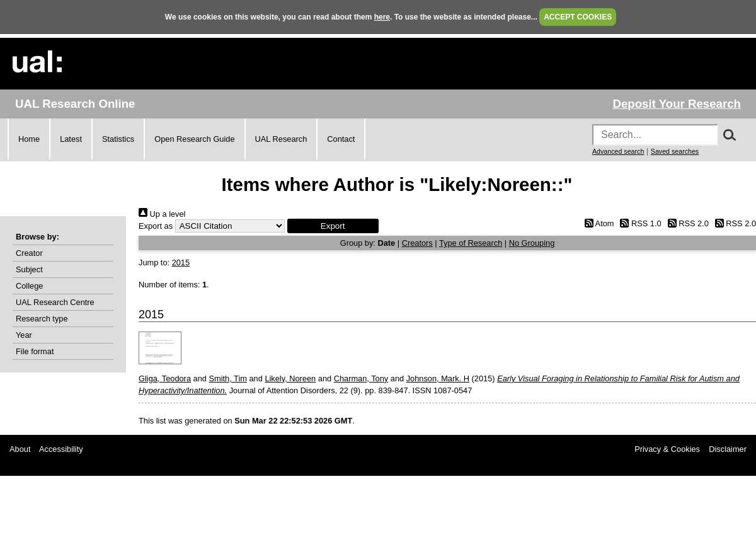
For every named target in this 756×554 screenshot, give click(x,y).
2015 (181, 263)
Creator (29, 253)
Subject (29, 269)
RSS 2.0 (686, 223)
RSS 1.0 (639, 223)
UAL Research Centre (55, 302)
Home (29, 139)
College (29, 286)
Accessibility (61, 449)
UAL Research (281, 139)
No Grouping (532, 243)
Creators (417, 243)
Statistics (118, 139)
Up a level (162, 214)
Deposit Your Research (677, 104)
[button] (333, 226)
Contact (341, 139)
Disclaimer (728, 449)
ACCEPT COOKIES (578, 17)
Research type (42, 319)
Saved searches (675, 151)
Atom (597, 223)
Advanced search (618, 151)
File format (35, 351)
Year (24, 335)
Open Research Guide (194, 139)
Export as (156, 226)
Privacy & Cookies (667, 449)
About (20, 449)
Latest (71, 139)
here (382, 17)
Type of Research (471, 243)
